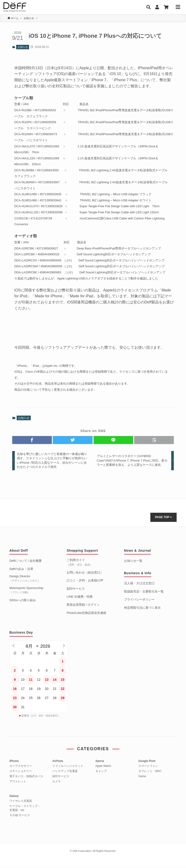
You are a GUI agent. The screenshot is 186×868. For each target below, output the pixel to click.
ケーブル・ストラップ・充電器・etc (25, 809)
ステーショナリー (21, 772)
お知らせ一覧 (133, 562)
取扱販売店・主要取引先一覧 (144, 592)
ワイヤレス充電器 (21, 802)
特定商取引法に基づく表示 (142, 608)
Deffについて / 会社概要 (26, 562)
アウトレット (18, 782)
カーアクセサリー (21, 767)
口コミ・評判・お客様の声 (85, 581)
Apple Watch (103, 767)
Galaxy (14, 797)
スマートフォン (148, 767)
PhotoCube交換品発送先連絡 (86, 614)
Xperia (100, 762)
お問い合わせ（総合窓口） (85, 573)
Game (142, 777)
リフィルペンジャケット (68, 767)
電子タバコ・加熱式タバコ (26, 777)
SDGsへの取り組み (23, 601)
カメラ (57, 782)
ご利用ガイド (80, 563)
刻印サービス (76, 590)
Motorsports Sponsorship (26, 591)
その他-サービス (20, 816)
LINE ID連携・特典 (80, 598)
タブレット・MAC (150, 772)
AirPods (58, 762)
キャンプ (101, 772)
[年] (47, 647)
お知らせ (23, 47)
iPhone (14, 762)
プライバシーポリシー (139, 600)
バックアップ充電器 (65, 772)
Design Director (25, 579)
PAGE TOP (163, 518)
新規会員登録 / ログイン (83, 606)
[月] (31, 647)
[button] (32, 440)
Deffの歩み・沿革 (21, 570)
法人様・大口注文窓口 (139, 584)
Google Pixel (147, 762)
